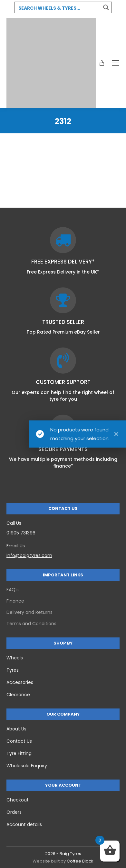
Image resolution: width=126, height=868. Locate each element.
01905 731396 (21, 533)
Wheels (15, 658)
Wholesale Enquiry (27, 766)
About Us (16, 729)
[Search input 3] (58, 8)
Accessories (20, 682)
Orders (14, 812)
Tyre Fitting (19, 753)
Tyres (13, 670)
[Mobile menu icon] (115, 63)
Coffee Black (80, 861)
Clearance (18, 695)
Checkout (18, 800)
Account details (24, 824)
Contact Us (19, 741)
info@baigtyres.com (29, 555)
